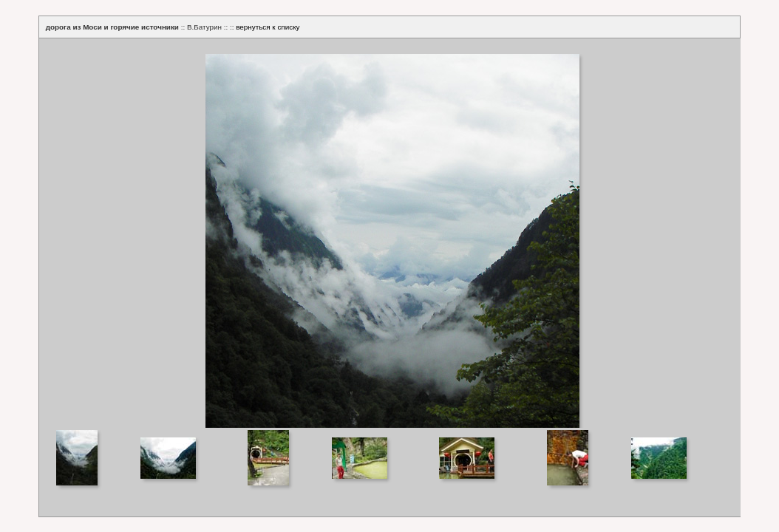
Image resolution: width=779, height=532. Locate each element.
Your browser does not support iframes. (390, 233)
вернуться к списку (268, 27)
